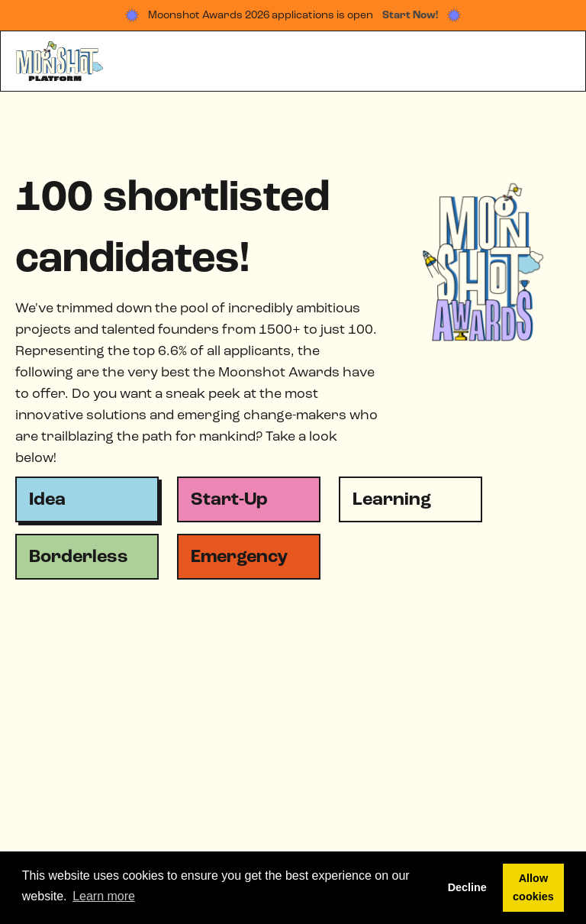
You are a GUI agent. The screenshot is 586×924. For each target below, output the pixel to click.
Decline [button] (467, 887)
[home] (61, 61)
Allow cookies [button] (533, 887)
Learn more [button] (104, 896)
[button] (555, 61)
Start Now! (410, 15)
